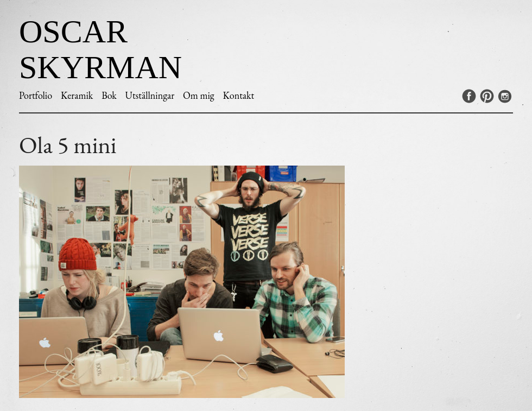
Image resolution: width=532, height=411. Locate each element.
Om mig (199, 95)
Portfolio (36, 95)
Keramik (77, 95)
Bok (109, 95)
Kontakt (238, 95)
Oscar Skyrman (100, 49)
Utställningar (150, 95)
